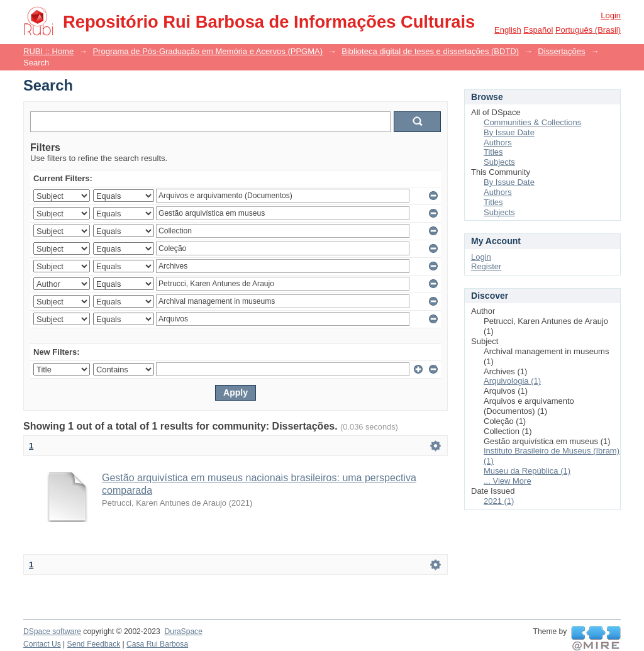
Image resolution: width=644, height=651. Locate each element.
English (508, 30)
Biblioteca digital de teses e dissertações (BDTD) (430, 51)
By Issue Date (509, 132)
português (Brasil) (588, 30)
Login (611, 15)
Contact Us (42, 644)
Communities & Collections (532, 122)
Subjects (499, 162)
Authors (498, 142)
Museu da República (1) (527, 471)
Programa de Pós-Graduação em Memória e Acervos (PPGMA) (208, 51)
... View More (508, 481)
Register (486, 266)
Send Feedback (94, 644)
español (538, 30)
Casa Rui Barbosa (157, 644)
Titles (493, 152)
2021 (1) (499, 501)
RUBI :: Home (48, 51)
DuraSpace (183, 632)
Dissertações (561, 51)
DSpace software (52, 632)
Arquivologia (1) (512, 381)
